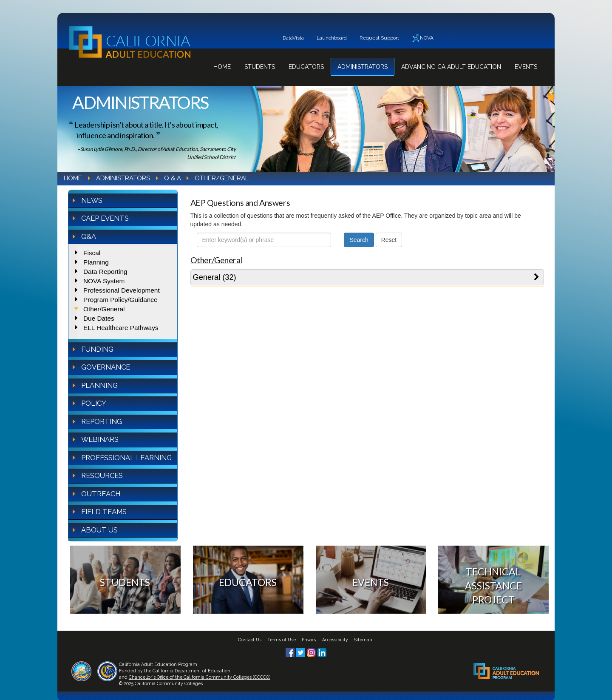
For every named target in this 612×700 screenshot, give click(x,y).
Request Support (379, 38)
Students (260, 67)
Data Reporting (105, 272)
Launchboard (332, 38)
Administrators (363, 67)
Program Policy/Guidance (120, 300)
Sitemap (363, 640)
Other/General (104, 309)
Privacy (309, 640)
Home (222, 67)
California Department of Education (191, 671)
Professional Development (122, 290)
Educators (306, 67)
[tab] (367, 277)
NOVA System (104, 281)
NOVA (423, 38)
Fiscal (92, 253)
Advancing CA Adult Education (451, 67)
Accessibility (335, 640)
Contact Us (250, 640)
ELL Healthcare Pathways (121, 328)
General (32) (215, 277)
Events (526, 67)
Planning (96, 262)
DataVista (293, 38)
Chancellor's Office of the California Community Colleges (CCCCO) (200, 677)
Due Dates (99, 318)
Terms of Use (282, 640)
